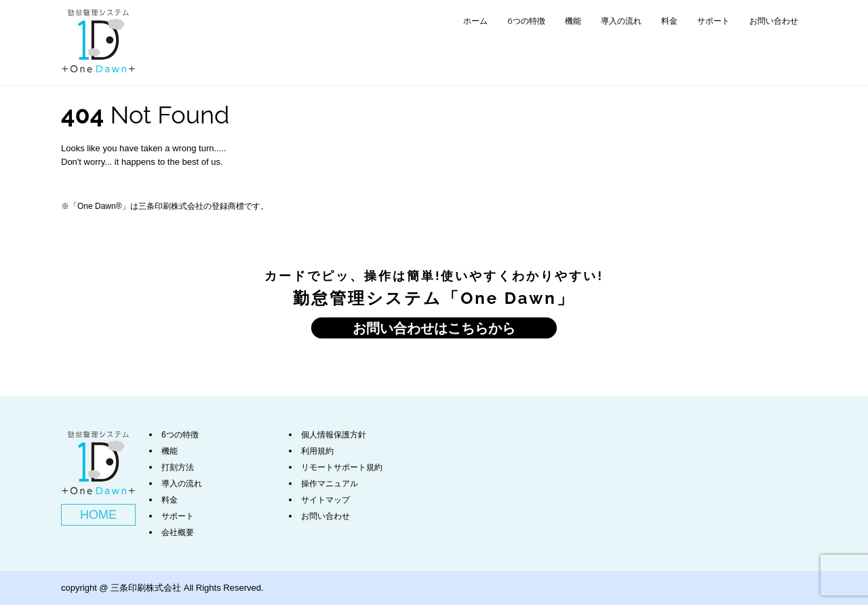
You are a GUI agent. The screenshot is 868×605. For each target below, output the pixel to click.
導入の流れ (621, 21)
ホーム (475, 21)
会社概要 (178, 532)
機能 (573, 21)
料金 (669, 21)
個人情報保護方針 (334, 435)
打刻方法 (178, 467)
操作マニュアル (330, 484)
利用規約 (317, 451)
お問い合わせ (774, 21)
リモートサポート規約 (342, 467)
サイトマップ (325, 500)
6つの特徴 (526, 21)
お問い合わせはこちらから (434, 328)
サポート (713, 21)
